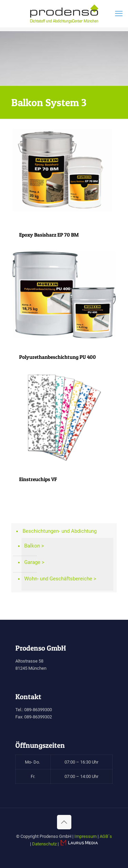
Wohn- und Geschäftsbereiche (58, 579)
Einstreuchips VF (38, 479)
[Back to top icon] (64, 822)
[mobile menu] (119, 14)
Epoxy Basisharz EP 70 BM (49, 235)
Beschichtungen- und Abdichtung (60, 531)
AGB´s (106, 836)
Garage (32, 562)
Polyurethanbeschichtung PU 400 (58, 357)
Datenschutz (44, 844)
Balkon (32, 546)
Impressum (86, 836)
